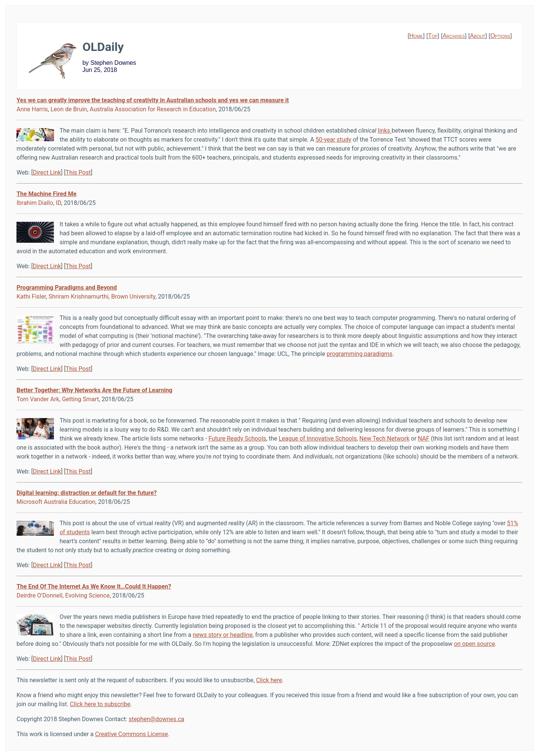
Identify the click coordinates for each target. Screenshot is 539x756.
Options (500, 36)
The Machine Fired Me (46, 194)
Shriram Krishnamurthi (79, 297)
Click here (269, 680)
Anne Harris (32, 109)
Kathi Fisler (31, 297)
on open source (475, 644)
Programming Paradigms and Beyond (67, 288)
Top (433, 36)
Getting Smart (80, 399)
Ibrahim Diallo (35, 203)
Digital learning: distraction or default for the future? (87, 493)
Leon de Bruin (69, 109)
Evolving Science (87, 595)
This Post (78, 173)
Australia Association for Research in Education (153, 109)
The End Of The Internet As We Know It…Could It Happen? (94, 586)
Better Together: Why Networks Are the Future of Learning (94, 390)
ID (58, 203)
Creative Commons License (132, 734)
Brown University (133, 297)
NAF (424, 439)
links (385, 131)
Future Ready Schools (237, 439)
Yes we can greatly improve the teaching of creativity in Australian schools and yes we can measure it (153, 100)
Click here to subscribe (100, 704)
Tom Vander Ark (38, 399)
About (477, 36)
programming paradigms (360, 354)
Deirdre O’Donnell (39, 595)
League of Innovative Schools (317, 439)
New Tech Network (384, 439)
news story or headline (223, 635)
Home (416, 36)
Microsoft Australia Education (56, 502)
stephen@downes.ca (157, 719)
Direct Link (47, 173)
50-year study (333, 140)
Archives (454, 36)
